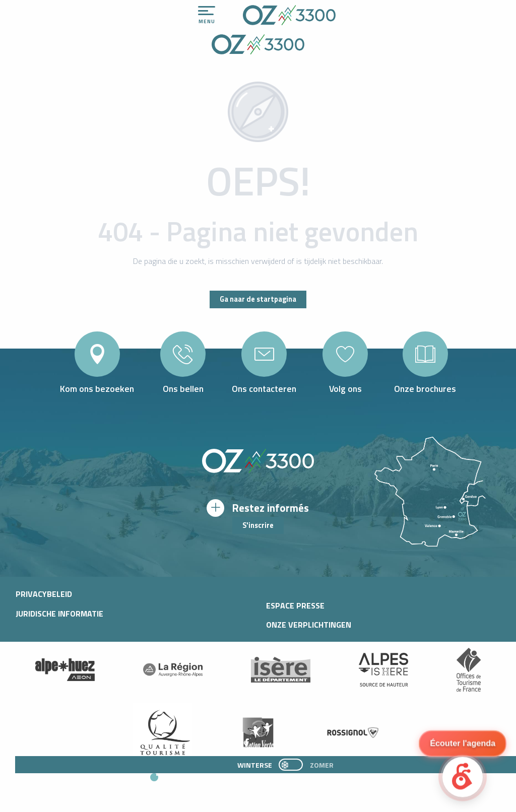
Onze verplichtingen (309, 625)
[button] (244, 782)
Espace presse (295, 605)
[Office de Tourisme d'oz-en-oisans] (258, 46)
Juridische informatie (59, 614)
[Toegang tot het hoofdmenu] (207, 15)
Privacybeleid (44, 594)
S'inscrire (258, 525)
